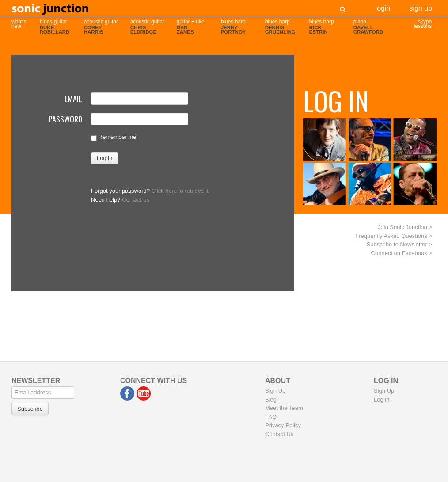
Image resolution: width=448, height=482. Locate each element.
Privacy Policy (283, 425)
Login (383, 8)
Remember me (114, 137)
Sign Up (421, 8)
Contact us (136, 200)
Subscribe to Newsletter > (399, 244)
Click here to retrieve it (180, 191)
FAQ (271, 417)
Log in (382, 400)
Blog (271, 400)
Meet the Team (284, 408)
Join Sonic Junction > (405, 227)
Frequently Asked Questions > (394, 236)
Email (73, 98)
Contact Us (279, 434)
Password (65, 118)
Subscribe (30, 409)
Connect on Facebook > (402, 253)
